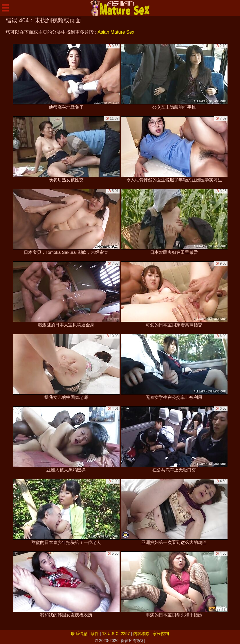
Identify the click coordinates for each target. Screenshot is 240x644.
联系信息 (79, 634)
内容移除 (141, 634)
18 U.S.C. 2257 (116, 634)
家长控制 (161, 634)
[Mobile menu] (5, 8)
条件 (95, 634)
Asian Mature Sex (116, 32)
